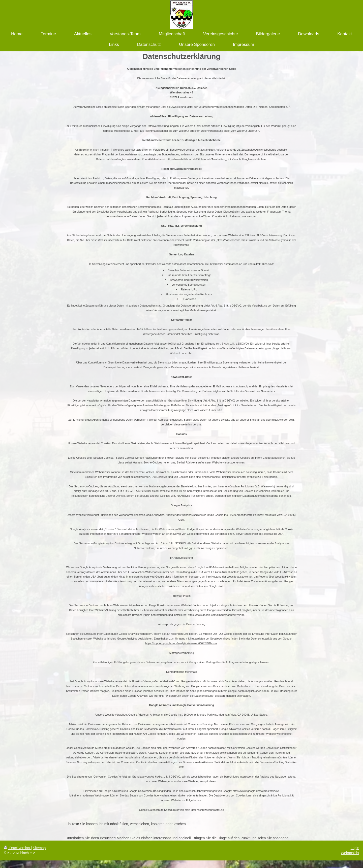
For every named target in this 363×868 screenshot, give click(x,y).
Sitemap (39, 848)
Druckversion (17, 848)
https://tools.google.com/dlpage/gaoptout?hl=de (216, 615)
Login (355, 848)
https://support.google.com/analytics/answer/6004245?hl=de (181, 643)
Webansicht (350, 853)
